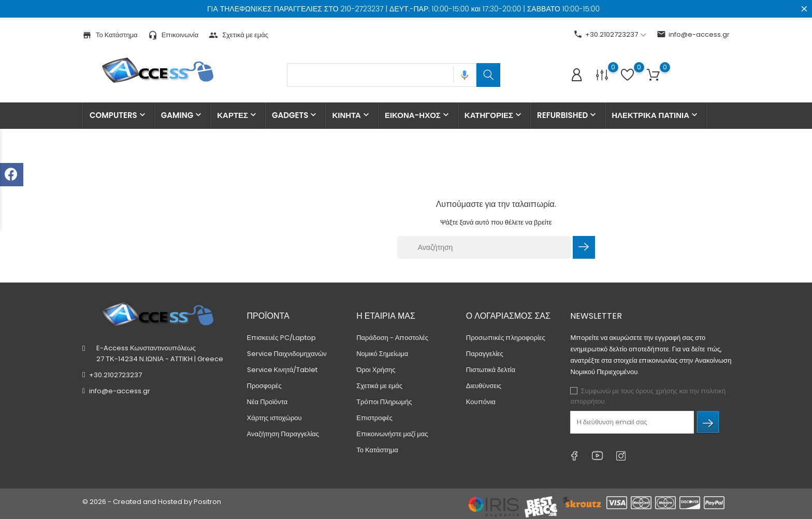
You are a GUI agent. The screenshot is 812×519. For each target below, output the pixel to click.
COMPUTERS (119, 115)
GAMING (182, 115)
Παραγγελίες (485, 354)
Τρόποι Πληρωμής (384, 402)
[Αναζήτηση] (484, 247)
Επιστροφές (374, 418)
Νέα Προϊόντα (267, 402)
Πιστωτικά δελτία (491, 370)
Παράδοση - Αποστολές (392, 338)
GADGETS (295, 115)
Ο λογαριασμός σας (508, 316)
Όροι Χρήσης (376, 370)
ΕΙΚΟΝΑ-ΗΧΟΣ (418, 115)
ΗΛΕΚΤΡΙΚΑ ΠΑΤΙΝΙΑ (656, 115)
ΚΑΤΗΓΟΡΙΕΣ (494, 115)
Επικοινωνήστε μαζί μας (392, 434)
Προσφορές (264, 386)
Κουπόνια (481, 402)
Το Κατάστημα (110, 35)
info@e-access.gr (693, 34)
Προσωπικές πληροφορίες (506, 338)
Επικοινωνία (173, 35)
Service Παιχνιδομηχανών (287, 354)
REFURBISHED (568, 115)
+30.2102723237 (115, 375)
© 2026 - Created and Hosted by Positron (152, 502)
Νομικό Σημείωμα (382, 354)
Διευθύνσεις (484, 386)
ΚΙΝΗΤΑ (352, 115)
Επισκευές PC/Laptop (281, 338)
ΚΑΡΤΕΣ (238, 115)
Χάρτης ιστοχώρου (274, 418)
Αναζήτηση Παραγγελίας (283, 434)
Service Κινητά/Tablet (282, 370)
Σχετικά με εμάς (238, 35)
